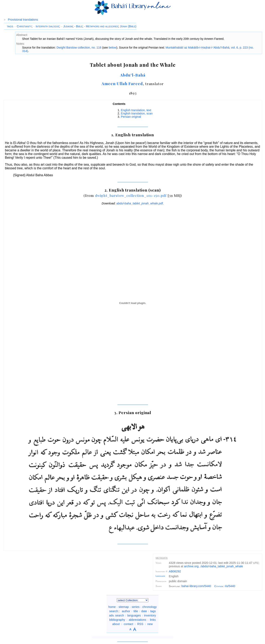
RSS (140, 624)
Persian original (131, 117)
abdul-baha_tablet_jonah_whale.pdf (140, 203)
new (150, 624)
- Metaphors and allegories (101, 26)
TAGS (10, 27)
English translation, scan (137, 113)
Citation (219, 586)
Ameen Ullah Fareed (122, 83)
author (126, 611)
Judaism (67, 26)
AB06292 (175, 571)
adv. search (116, 615)
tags (153, 611)
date (144, 611)
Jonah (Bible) (128, 26)
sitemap (124, 607)
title (136, 611)
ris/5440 (230, 586)
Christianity (23, 26)
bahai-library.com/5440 (196, 586)
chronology (149, 607)
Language (160, 576)
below (113, 48)
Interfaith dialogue (46, 26)
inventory (150, 615)
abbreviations (138, 620)
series (136, 607)
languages (134, 615)
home (112, 607)
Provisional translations (23, 20)
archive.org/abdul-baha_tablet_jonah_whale (214, 566)
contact (128, 624)
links (153, 620)
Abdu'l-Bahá (133, 75)
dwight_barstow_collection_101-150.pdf (131, 195)
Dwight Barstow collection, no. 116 (79, 48)
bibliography (117, 620)
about (116, 624)
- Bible (78, 26)
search (114, 611)
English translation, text (136, 110)
